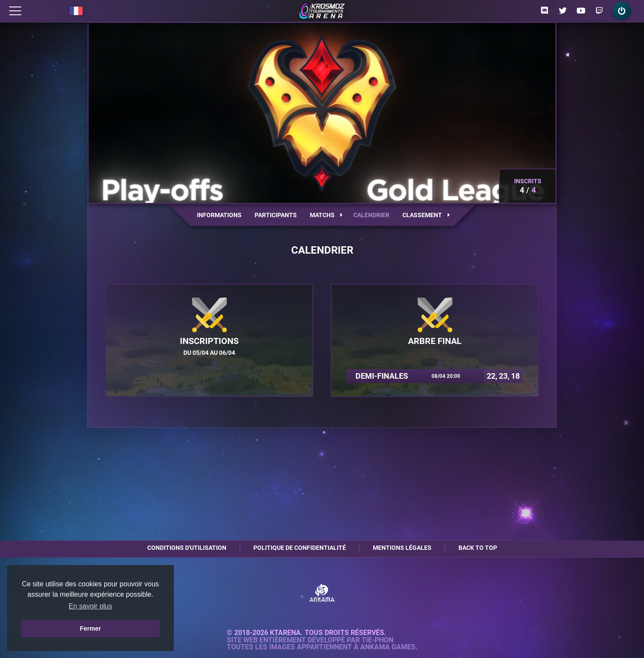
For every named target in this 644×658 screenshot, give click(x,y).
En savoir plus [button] (91, 606)
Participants (276, 215)
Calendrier (371, 215)
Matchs (326, 215)
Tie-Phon (377, 640)
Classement (426, 215)
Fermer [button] (91, 628)
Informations (219, 215)
